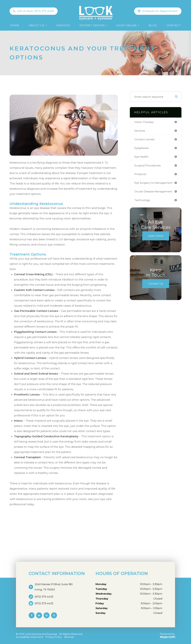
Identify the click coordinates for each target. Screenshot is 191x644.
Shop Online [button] (128, 25)
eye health (142, 157)
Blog (153, 25)
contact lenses (145, 139)
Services (63, 25)
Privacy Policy (54, 637)
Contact (174, 25)
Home (15, 25)
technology (142, 201)
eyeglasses (142, 148)
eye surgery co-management (154, 183)
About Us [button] (38, 25)
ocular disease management (154, 192)
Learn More (156, 237)
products (140, 175)
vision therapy (144, 122)
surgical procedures (148, 166)
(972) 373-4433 (44, 597)
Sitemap (69, 637)
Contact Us (156, 285)
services (140, 131)
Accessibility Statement (30, 637)
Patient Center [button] (93, 25)
